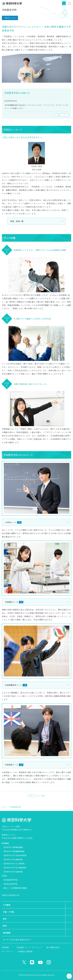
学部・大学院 (9, 912)
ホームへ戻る (40, 796)
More (60, 115)
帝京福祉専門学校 (10, 880)
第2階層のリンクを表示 (68, 905)
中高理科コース (14, 602)
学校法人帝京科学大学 (10, 895)
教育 (5, 919)
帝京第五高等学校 (10, 884)
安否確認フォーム (24, 947)
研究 (5, 926)
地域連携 (7, 933)
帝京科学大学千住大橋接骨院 (15, 868)
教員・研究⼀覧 (17, 221)
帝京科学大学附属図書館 (13, 847)
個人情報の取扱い (54, 947)
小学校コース (13, 522)
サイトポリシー (8, 951)
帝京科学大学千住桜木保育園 (15, 855)
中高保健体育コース (16, 685)
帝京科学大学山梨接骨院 (13, 859)
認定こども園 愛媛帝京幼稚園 (15, 888)
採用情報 (5, 947)
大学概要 (7, 905)
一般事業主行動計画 (25, 951)
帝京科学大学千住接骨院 (13, 872)
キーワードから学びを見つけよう (17, 940)
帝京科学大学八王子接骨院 (14, 864)
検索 (64, 3)
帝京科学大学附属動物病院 (14, 851)
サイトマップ (37, 947)
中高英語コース (14, 765)
